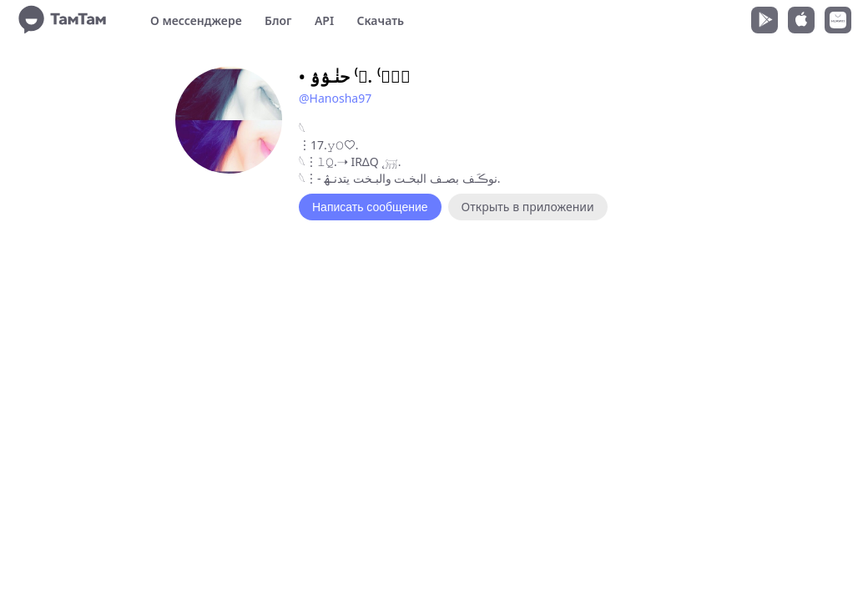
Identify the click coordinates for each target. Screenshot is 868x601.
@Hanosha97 (335, 98)
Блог (278, 20)
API (324, 20)
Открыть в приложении (528, 207)
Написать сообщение (370, 207)
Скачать (380, 20)
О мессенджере (196, 20)
